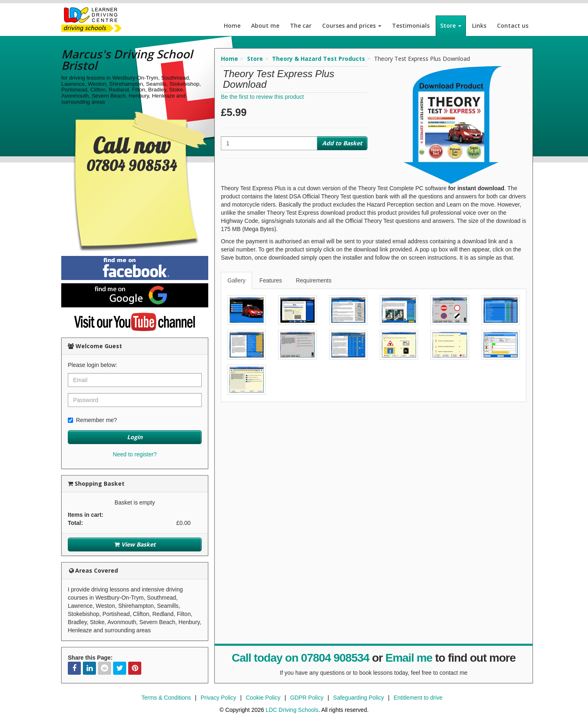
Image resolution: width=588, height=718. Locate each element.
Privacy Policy (218, 698)
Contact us (513, 26)
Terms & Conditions (166, 698)
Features (271, 280)
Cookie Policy (263, 698)
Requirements (314, 280)
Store (451, 26)
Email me (409, 658)
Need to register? (135, 454)
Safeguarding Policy (359, 698)
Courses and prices (352, 26)
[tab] (237, 280)
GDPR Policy (307, 698)
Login (135, 437)
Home (232, 26)
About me (265, 26)
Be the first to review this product (262, 97)
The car (301, 26)
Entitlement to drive (418, 698)
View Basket (135, 544)
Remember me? (92, 420)
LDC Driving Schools (292, 710)
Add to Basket (342, 143)
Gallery (236, 280)
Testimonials (411, 26)
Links (479, 26)
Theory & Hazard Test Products (318, 59)
